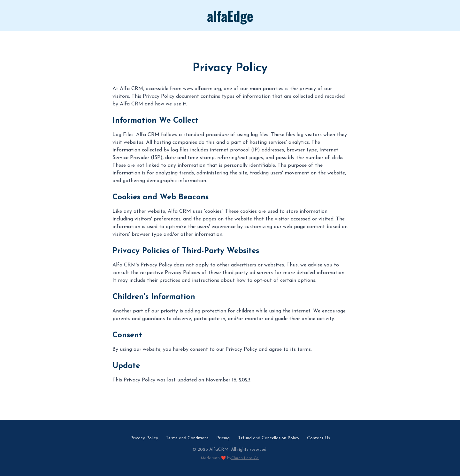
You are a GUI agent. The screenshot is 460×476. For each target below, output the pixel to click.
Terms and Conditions (187, 438)
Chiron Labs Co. (245, 458)
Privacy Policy (144, 438)
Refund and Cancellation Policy (268, 438)
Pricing (223, 438)
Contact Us (318, 438)
